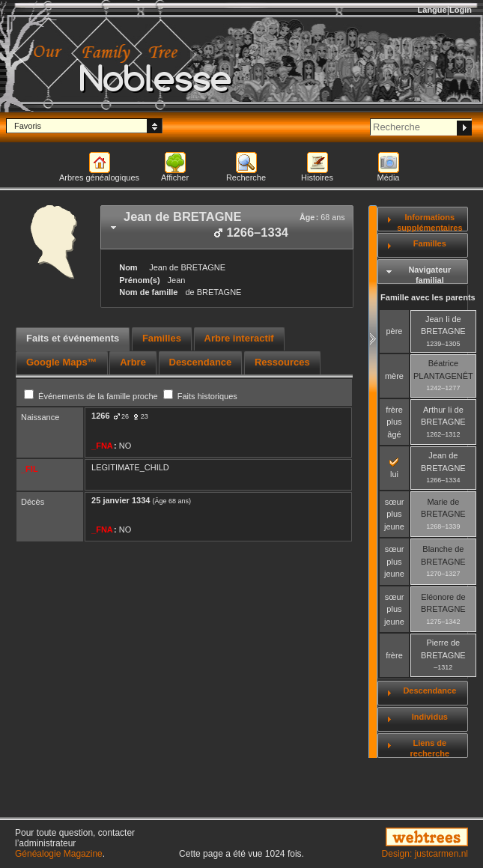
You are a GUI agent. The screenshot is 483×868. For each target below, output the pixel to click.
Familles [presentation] (162, 338)
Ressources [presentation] (282, 362)
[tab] (227, 227)
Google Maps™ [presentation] (62, 362)
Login (461, 10)
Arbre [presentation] (133, 362)
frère (394, 655)
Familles (430, 243)
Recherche (246, 177)
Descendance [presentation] (201, 362)
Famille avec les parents (428, 297)
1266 (100, 416)
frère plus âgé (394, 422)
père (394, 331)
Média (389, 177)
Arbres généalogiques (99, 177)
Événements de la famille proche (92, 396)
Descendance (429, 691)
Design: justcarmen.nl (425, 854)
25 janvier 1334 (121, 500)
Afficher (175, 177)
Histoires (317, 177)
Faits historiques (200, 396)
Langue (432, 10)
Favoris (28, 126)
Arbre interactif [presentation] (239, 338)
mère (394, 376)
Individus (430, 717)
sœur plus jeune (394, 514)
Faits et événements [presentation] (73, 338)
